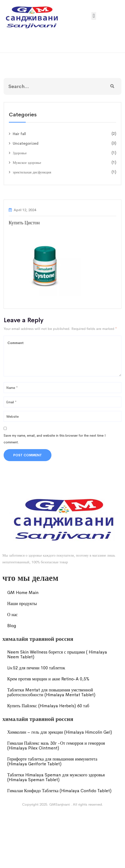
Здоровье (20, 153)
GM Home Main (23, 593)
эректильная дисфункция (32, 172)
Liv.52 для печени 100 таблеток (36, 668)
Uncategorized (26, 143)
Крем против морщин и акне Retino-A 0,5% (48, 679)
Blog (12, 626)
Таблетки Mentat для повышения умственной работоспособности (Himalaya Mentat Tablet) (51, 692)
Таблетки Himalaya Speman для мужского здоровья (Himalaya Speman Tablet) (56, 777)
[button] (94, 16)
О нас (12, 615)
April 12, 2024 (25, 210)
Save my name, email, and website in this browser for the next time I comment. (55, 439)
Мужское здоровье (27, 163)
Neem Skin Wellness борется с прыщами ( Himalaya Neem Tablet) (57, 654)
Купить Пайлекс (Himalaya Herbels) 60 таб (48, 706)
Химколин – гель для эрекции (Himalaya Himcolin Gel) (60, 732)
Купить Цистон (24, 223)
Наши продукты (22, 604)
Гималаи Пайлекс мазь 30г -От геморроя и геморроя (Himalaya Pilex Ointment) (56, 746)
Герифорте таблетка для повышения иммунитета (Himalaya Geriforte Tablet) (52, 761)
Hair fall (19, 134)
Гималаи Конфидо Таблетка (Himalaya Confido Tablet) (59, 791)
